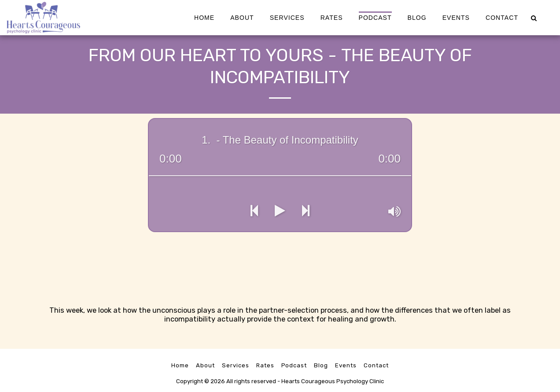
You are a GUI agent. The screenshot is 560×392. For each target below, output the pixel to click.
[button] (534, 17)
